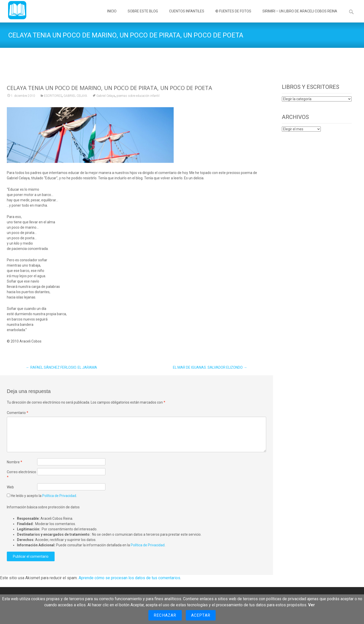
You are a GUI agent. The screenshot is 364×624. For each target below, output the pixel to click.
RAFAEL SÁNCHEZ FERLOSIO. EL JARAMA (62, 367)
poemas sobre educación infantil (138, 102)
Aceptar (201, 615)
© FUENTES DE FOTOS (233, 16)
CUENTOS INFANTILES (187, 16)
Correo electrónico (21, 475)
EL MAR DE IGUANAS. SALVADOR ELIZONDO (210, 367)
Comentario (18, 413)
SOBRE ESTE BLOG (143, 16)
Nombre (15, 462)
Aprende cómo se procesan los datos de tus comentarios (129, 578)
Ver (312, 605)
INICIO (112, 16)
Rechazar (165, 615)
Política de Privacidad (59, 496)
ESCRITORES (53, 102)
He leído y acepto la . (42, 496)
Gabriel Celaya (106, 102)
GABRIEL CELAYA (75, 102)
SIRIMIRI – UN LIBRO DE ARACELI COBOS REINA (300, 16)
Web (10, 487)
